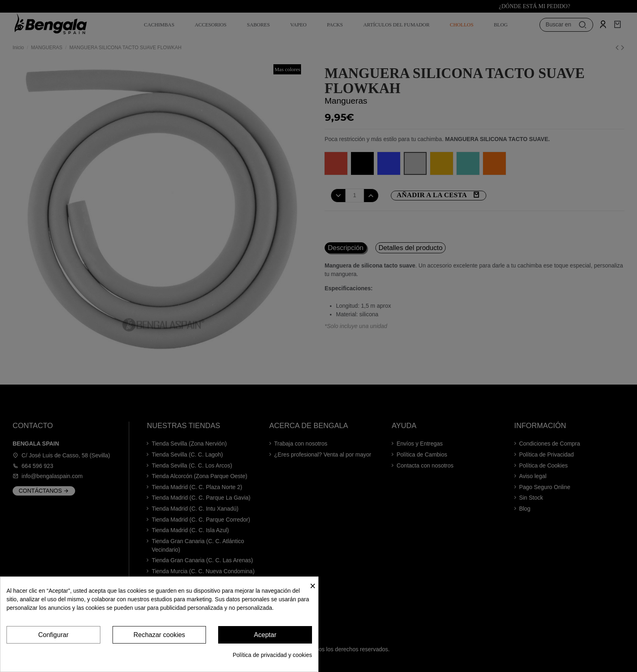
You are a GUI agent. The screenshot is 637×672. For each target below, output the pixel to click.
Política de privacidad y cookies (272, 655)
